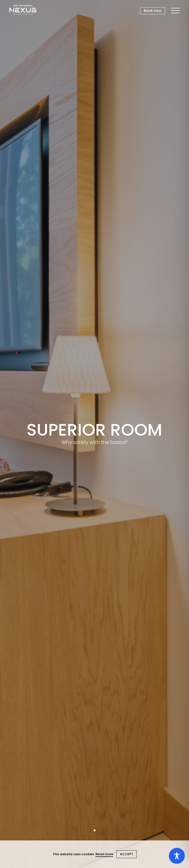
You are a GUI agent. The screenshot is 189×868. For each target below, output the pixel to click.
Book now (153, 11)
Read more (104, 854)
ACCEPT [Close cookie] (126, 854)
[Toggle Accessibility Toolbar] (177, 856)
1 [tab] (94, 830)
